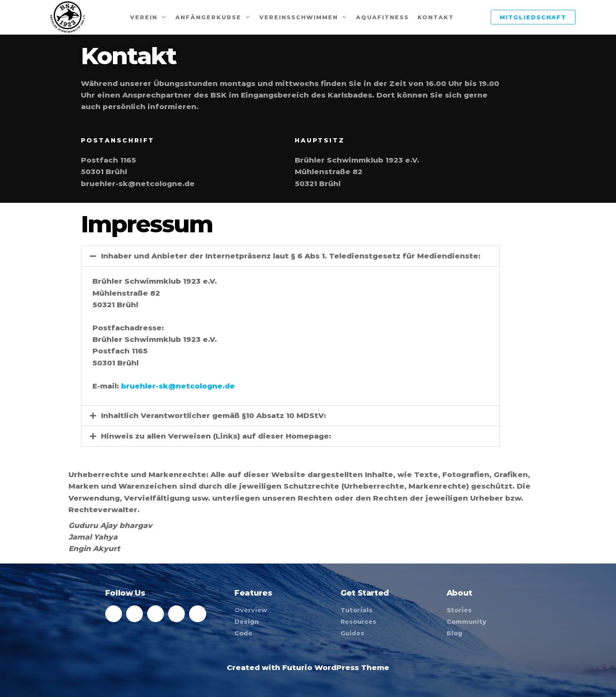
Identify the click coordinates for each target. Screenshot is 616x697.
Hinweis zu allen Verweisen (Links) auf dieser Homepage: (191, 436)
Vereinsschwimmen (299, 17)
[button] (265, 256)
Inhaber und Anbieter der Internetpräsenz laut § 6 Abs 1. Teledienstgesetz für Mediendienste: (266, 256)
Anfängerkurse (208, 17)
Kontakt (436, 17)
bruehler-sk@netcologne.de (153, 386)
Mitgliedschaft (533, 17)
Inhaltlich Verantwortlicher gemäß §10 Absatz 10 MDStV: (189, 415)
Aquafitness (382, 17)
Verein (144, 17)
